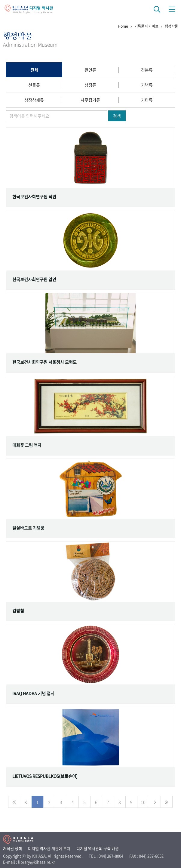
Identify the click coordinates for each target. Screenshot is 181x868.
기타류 (147, 100)
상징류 (90, 85)
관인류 (90, 70)
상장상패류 (34, 100)
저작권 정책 (12, 848)
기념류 (147, 85)
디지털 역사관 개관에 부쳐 (49, 848)
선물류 (34, 85)
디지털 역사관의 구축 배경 (98, 848)
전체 (34, 70)
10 (143, 802)
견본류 (147, 70)
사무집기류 (90, 100)
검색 (117, 116)
